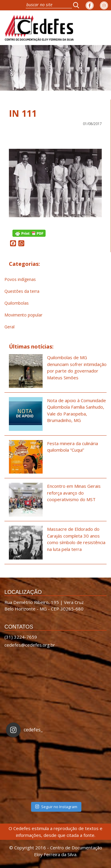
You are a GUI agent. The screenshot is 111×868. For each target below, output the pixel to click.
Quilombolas (17, 303)
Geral (9, 327)
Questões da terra (22, 291)
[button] (78, 5)
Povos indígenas (20, 279)
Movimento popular (23, 315)
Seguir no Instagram (56, 807)
